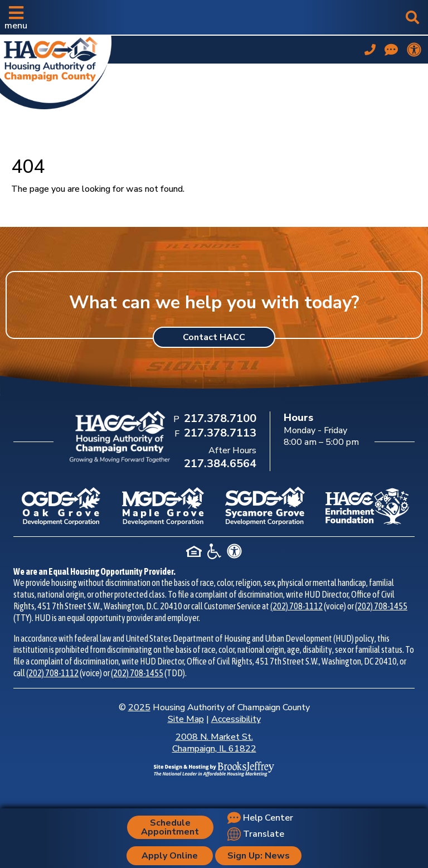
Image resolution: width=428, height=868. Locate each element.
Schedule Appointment (170, 827)
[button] (16, 17)
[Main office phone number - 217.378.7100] (370, 50)
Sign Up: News (259, 856)
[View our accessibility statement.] (414, 50)
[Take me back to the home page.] (56, 70)
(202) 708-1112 (296, 606)
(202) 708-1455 (381, 606)
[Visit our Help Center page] (391, 50)
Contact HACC (214, 337)
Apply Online (170, 856)
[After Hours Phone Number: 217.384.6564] (219, 464)
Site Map (186, 719)
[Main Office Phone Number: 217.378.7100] (219, 419)
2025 (139, 707)
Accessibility (236, 719)
